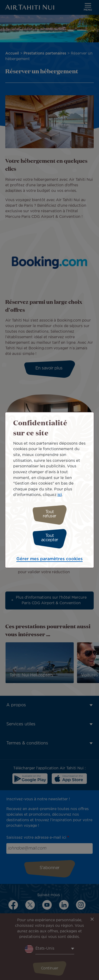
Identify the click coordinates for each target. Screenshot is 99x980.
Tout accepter (50, 538)
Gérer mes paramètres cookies (49, 559)
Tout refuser (49, 514)
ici (60, 495)
